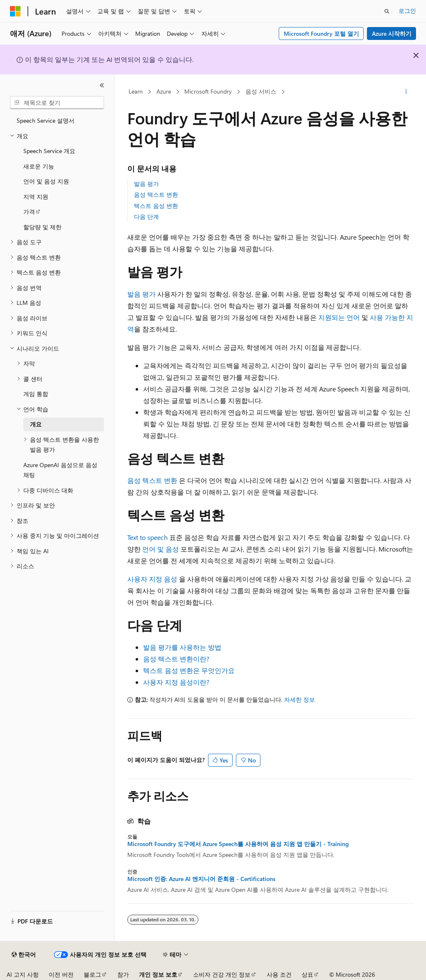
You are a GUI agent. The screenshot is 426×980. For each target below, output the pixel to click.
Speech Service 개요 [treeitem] (49, 151)
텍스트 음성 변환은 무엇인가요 (189, 670)
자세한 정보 (300, 699)
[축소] (102, 85)
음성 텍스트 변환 (156, 194)
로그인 (407, 11)
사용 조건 (279, 974)
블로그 (92, 974)
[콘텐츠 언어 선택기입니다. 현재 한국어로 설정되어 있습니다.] (24, 955)
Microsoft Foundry (208, 91)
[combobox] (57, 103)
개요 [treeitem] (36, 424)
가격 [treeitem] (29, 212)
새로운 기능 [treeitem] (39, 166)
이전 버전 (61, 974)
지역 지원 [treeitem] (36, 197)
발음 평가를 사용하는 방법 (182, 647)
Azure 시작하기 (392, 33)
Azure (164, 91)
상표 (307, 974)
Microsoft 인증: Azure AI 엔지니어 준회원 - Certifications (201, 879)
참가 (123, 974)
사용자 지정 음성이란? (176, 682)
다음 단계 (146, 217)
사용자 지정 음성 (152, 579)
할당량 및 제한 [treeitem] (42, 227)
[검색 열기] (387, 11)
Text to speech (147, 537)
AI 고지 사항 (23, 974)
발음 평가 (146, 184)
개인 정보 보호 (158, 974)
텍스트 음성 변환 (156, 206)
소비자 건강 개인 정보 (222, 974)
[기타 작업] (406, 92)
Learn (136, 91)
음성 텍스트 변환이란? (176, 659)
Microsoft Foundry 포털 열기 (321, 33)
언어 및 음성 (161, 549)
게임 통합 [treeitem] (36, 394)
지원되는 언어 (339, 317)
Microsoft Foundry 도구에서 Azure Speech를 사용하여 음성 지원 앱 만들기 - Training (238, 844)
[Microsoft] (15, 11)
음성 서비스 (261, 91)
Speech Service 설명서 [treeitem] (46, 120)
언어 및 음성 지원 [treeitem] (46, 181)
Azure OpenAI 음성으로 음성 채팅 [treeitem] (60, 470)
